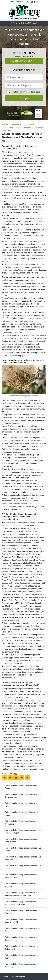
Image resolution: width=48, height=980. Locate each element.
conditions (24, 92)
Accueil (5, 977)
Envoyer (24, 98)
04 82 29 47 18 (24, 61)
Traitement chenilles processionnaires (18, 125)
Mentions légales (18, 977)
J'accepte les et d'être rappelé (25, 92)
